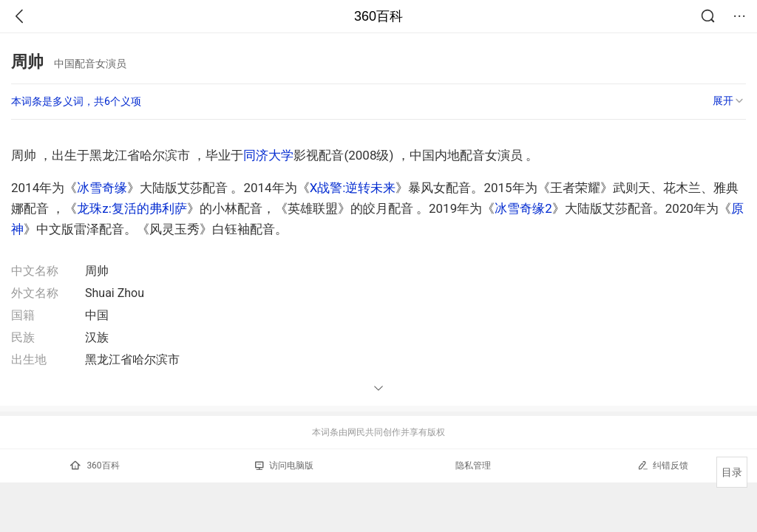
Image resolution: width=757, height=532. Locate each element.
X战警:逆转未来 (353, 188)
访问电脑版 (284, 465)
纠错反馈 (663, 465)
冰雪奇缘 (102, 188)
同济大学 (268, 155)
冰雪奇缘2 (523, 208)
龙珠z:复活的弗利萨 (132, 208)
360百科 (378, 16)
